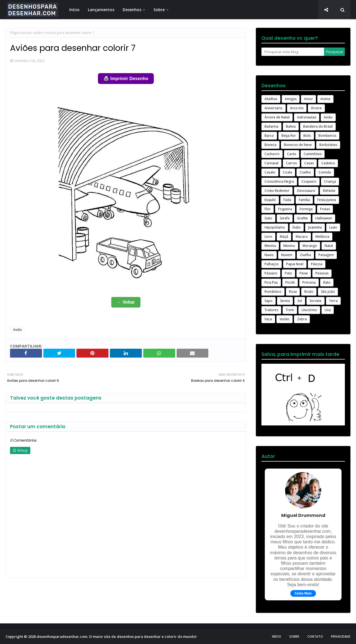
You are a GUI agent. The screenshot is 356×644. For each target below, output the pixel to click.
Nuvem (287, 255)
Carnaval (271, 163)
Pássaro (271, 273)
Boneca (270, 145)
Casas (309, 163)
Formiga (306, 209)
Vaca (268, 319)
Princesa (309, 282)
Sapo (269, 301)
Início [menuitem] (74, 10)
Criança (330, 181)
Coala (287, 172)
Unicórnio (309, 310)
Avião (38, 33)
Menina (270, 246)
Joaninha (315, 227)
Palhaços (272, 264)
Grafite (302, 218)
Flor (268, 209)
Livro (268, 236)
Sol (300, 301)
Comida (325, 172)
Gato (268, 218)
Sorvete (316, 301)
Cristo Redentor (277, 191)
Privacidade (341, 636)
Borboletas (328, 145)
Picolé (290, 282)
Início (277, 636)
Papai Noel (295, 264)
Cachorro (272, 154)
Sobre (294, 636)
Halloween (324, 218)
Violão (285, 319)
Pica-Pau (271, 282)
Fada (287, 200)
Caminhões (313, 154)
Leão (333, 227)
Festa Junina (327, 200)
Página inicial (20, 33)
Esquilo (270, 200)
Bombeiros (327, 136)
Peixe (304, 273)
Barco (269, 136)
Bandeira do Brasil (318, 126)
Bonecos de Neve (298, 145)
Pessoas (322, 273)
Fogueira (285, 209)
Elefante (329, 191)
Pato (288, 273)
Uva (328, 310)
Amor (308, 99)
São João (328, 292)
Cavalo (270, 172)
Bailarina (271, 126)
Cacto (292, 154)
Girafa (285, 218)
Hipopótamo (275, 227)
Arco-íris (297, 108)
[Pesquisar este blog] (293, 52)
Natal (329, 246)
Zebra (302, 319)
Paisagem (326, 255)
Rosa (293, 292)
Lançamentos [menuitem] (101, 10)
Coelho (305, 172)
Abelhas (271, 99)
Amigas (291, 99)
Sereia (285, 301)
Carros (291, 163)
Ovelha (305, 255)
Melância (322, 236)
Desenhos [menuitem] (132, 10)
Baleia (291, 126)
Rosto (309, 292)
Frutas (325, 209)
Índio (297, 227)
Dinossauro (306, 191)
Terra (333, 301)
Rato (327, 282)
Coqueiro (309, 181)
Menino (289, 246)
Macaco (302, 236)
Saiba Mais (303, 593)
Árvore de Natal (277, 117)
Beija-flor (289, 136)
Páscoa (317, 264)
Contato (315, 636)
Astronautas (307, 117)
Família (304, 200)
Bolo (307, 136)
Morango (310, 246)
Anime (325, 99)
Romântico (273, 292)
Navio (269, 255)
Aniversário (274, 108)
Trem (290, 310)
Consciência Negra (279, 181)
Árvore (316, 108)
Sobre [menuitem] (159, 10)
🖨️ (126, 79)
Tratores (271, 310)
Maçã (284, 236)
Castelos (328, 163)
